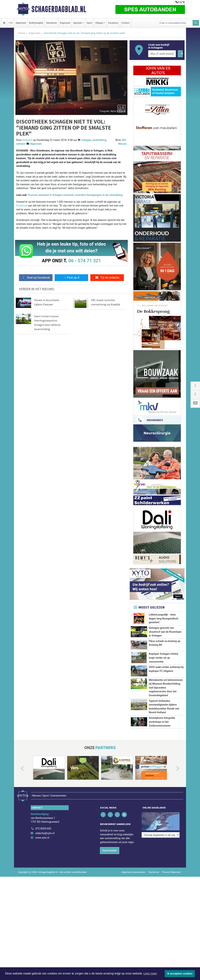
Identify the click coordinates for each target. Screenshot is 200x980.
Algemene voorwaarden (134, 919)
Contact (126, 23)
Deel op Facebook (36, 278)
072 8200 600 (43, 875)
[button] (18, 820)
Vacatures (113, 23)
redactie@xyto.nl (45, 880)
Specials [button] (78, 23)
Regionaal (65, 23)
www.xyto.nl (42, 884)
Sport (89, 23)
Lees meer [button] (150, 973)
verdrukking (99, 140)
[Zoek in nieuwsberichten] (175, 23)
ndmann (21, 144)
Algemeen (21, 23)
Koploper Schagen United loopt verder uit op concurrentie (163, 658)
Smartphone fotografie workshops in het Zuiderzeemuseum (162, 761)
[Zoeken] (196, 23)
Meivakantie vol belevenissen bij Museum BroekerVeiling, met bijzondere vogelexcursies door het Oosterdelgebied (166, 688)
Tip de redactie (107, 278)
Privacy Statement (172, 919)
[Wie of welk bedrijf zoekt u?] (162, 54)
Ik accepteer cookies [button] (180, 974)
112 (11, 23)
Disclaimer (154, 919)
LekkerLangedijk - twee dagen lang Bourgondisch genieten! (164, 619)
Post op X (71, 278)
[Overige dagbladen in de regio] (161, 867)
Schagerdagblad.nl (59, 9)
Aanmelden (110, 897)
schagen (86, 140)
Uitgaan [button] (99, 23)
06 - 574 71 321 (85, 261)
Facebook (22, 206)
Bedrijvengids (36, 23)
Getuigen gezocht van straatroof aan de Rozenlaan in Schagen (165, 632)
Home (22, 33)
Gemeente (52, 23)
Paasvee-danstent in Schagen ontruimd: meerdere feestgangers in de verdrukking (75, 195)
